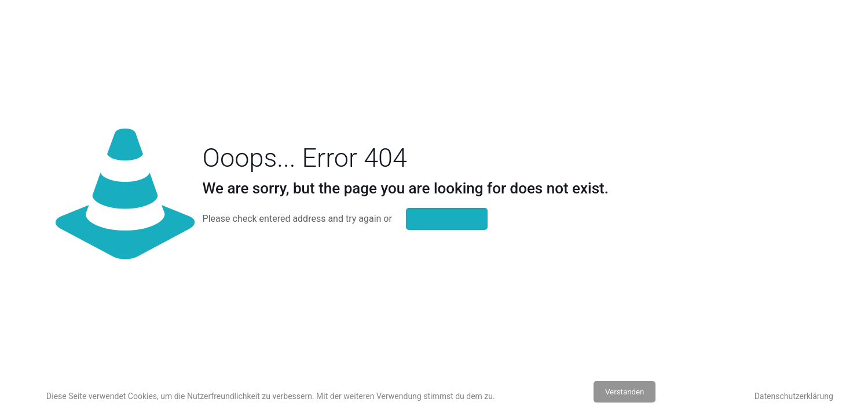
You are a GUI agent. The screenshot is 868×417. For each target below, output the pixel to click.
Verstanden (625, 392)
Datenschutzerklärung (794, 396)
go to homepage (447, 219)
